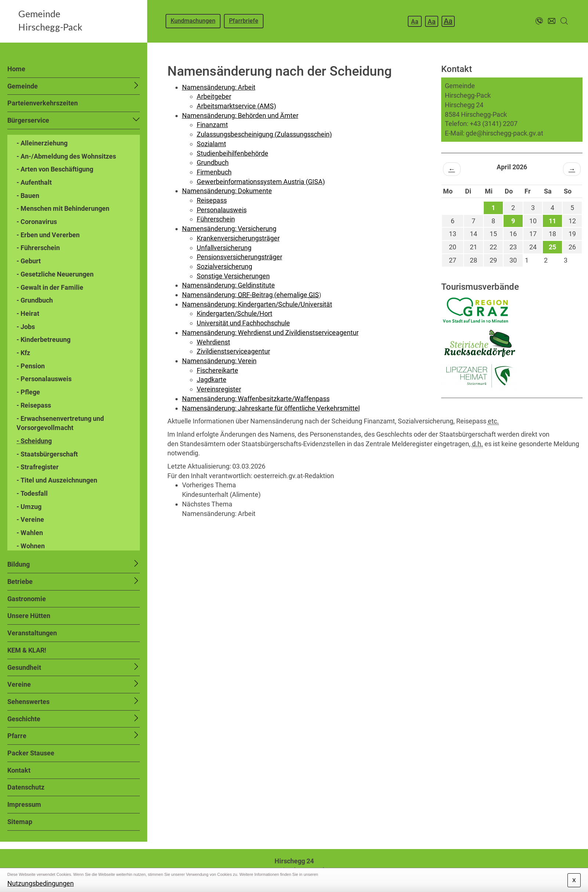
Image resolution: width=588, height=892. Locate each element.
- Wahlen (30, 533)
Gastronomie (27, 599)
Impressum (24, 804)
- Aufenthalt (34, 182)
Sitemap (20, 822)
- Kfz (23, 353)
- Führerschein (38, 248)
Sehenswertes (28, 702)
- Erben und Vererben (48, 235)
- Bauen (28, 196)
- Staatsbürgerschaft (47, 454)
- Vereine (30, 519)
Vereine (19, 684)
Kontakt (19, 770)
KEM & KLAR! (27, 650)
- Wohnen (31, 546)
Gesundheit (24, 667)
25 (552, 247)
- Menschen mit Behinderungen (63, 208)
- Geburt (29, 261)
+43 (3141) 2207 (494, 124)
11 (552, 221)
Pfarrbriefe (244, 21)
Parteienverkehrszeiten (43, 103)
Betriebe (20, 582)
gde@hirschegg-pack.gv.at (504, 133)
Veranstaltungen (32, 633)
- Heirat (28, 313)
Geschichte (24, 719)
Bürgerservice (28, 120)
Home (16, 69)
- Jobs (26, 327)
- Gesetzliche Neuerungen (55, 274)
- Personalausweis (44, 379)
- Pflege (28, 392)
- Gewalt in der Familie (50, 287)
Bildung (19, 564)
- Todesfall (32, 493)
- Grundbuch (35, 300)
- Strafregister (38, 467)
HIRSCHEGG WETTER (512, 426)
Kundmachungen (193, 21)
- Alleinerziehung (42, 143)
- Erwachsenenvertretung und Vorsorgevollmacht (60, 423)
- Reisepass (34, 405)
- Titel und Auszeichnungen (57, 480)
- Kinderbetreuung (43, 340)
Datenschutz (26, 787)
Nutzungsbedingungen (41, 883)
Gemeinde (23, 86)
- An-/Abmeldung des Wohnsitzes (66, 156)
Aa (415, 21)
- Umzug (29, 507)
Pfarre (17, 736)
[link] (384, 490)
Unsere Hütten (29, 616)
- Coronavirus (37, 222)
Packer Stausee (31, 753)
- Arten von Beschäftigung (55, 169)
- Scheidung (34, 441)
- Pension (31, 366)
